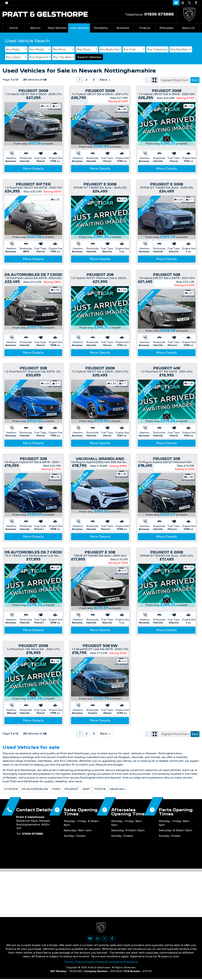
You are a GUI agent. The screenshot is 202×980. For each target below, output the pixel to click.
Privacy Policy (74, 963)
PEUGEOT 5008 (100, 91)
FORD (56, 789)
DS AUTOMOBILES (35, 789)
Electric (35, 28)
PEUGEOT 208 (100, 275)
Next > (105, 80)
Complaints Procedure (122, 963)
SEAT (86, 789)
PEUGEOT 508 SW (100, 646)
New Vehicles (57, 28)
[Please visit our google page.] (183, 3)
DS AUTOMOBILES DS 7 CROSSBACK (40, 275)
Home (14, 28)
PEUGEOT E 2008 (167, 552)
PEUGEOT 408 (167, 368)
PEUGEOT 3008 (33, 91)
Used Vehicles (79, 28)
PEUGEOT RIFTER (33, 184)
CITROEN (11, 789)
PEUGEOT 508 (167, 275)
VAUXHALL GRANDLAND (100, 459)
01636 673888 (159, 14)
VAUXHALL (117, 789)
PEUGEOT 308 (33, 368)
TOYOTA (100, 789)
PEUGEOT (71, 789)
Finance (145, 28)
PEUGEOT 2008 (100, 368)
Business (123, 28)
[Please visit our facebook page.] (196, 3)
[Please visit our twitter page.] (189, 3)
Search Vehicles (89, 57)
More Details (33, 168)
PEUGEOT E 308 (100, 552)
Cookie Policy (95, 963)
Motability (101, 28)
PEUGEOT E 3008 (100, 184)
